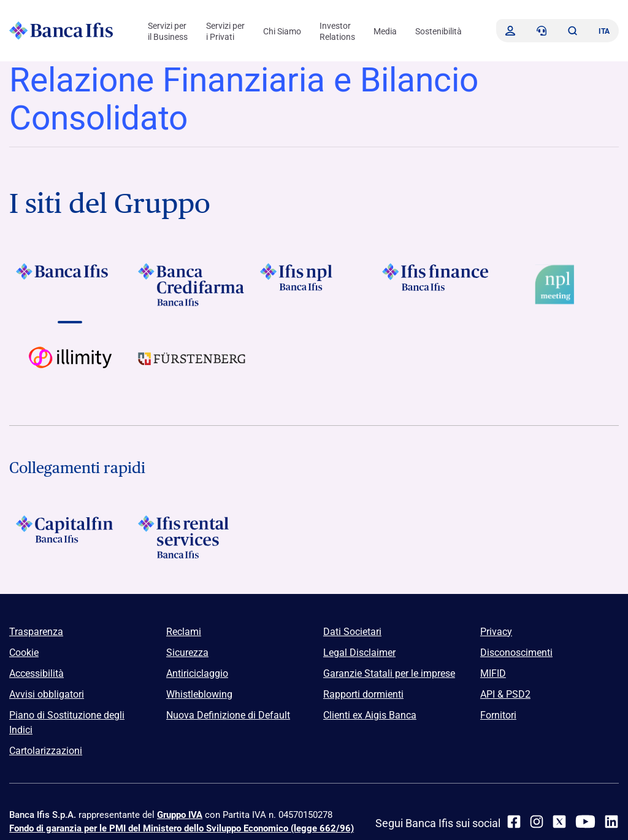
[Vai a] (314, 285)
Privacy (496, 632)
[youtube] (585, 822)
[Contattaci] (542, 31)
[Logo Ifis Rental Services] (192, 537)
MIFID (493, 673)
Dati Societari (352, 632)
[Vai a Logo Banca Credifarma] (192, 285)
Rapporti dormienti (363, 694)
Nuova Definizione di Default (228, 715)
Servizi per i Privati (225, 31)
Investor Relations (337, 31)
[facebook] (514, 822)
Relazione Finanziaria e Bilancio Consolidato (244, 99)
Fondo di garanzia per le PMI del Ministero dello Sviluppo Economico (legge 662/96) (182, 828)
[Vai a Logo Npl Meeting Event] (558, 285)
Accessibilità (36, 673)
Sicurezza (187, 653)
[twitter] (559, 822)
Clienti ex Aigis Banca (370, 715)
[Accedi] (510, 31)
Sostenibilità (438, 31)
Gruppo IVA (180, 815)
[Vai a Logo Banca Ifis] (70, 285)
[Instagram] (537, 822)
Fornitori (498, 715)
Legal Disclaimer (359, 653)
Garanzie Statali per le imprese (389, 673)
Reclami (184, 632)
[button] (572, 31)
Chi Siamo (282, 31)
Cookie (24, 653)
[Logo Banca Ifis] (61, 31)
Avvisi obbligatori (47, 694)
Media (385, 31)
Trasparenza (36, 632)
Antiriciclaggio (197, 673)
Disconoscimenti (516, 653)
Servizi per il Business (168, 31)
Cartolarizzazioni (46, 751)
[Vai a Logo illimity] (70, 368)
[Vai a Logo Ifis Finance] (436, 285)
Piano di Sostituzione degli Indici (67, 722)
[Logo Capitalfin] (70, 537)
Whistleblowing (199, 694)
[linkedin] (611, 822)
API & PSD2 (505, 694)
